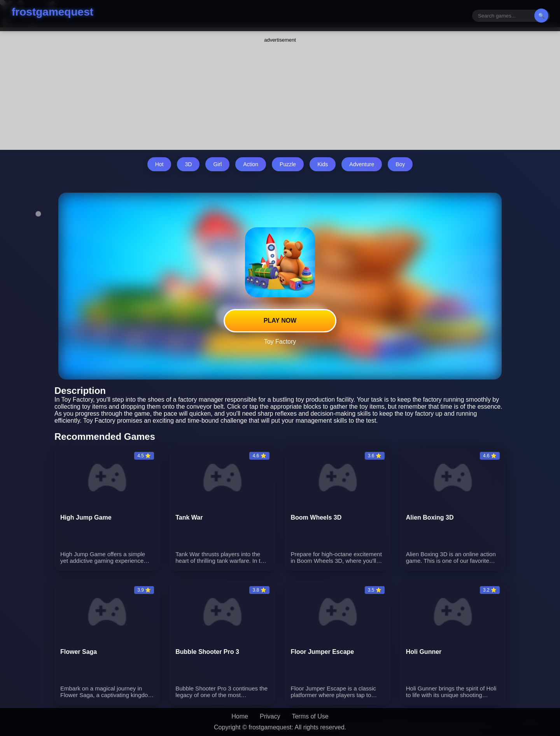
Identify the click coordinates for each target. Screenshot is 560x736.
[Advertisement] (280, 91)
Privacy (270, 716)
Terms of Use (310, 716)
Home (240, 716)
